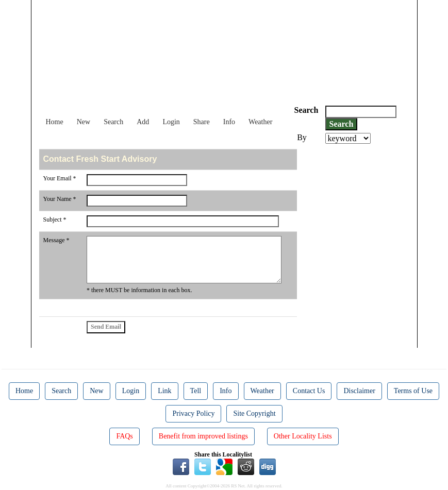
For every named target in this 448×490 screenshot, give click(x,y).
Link (164, 391)
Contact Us (309, 391)
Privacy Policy (193, 413)
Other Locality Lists (303, 436)
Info (229, 122)
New (84, 122)
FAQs (124, 436)
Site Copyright (254, 413)
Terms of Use (413, 391)
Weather (260, 122)
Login (171, 122)
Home (55, 122)
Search (113, 122)
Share (202, 122)
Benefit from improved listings (203, 436)
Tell (196, 391)
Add (143, 122)
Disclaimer (359, 391)
